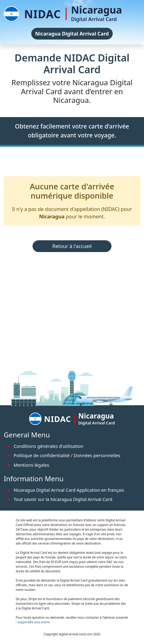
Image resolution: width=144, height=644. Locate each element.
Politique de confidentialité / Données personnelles (67, 455)
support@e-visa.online (34, 622)
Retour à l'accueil (72, 246)
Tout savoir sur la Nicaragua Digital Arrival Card (63, 499)
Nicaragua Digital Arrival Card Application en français (69, 490)
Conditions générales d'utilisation (48, 446)
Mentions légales (31, 465)
